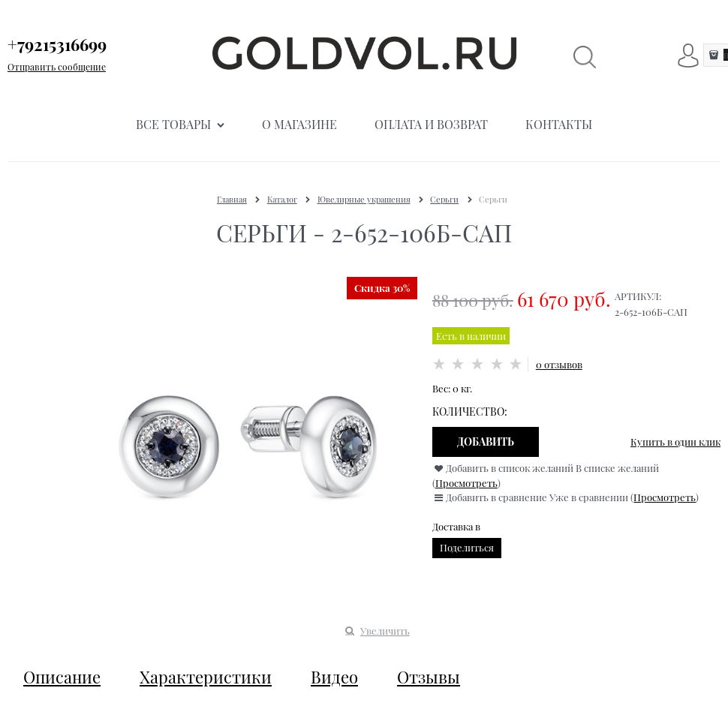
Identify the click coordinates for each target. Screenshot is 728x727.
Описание (62, 677)
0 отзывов (559, 364)
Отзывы (429, 677)
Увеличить (385, 631)
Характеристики (206, 677)
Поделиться (467, 547)
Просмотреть (466, 483)
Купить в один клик (675, 442)
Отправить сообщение (57, 67)
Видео (334, 677)
